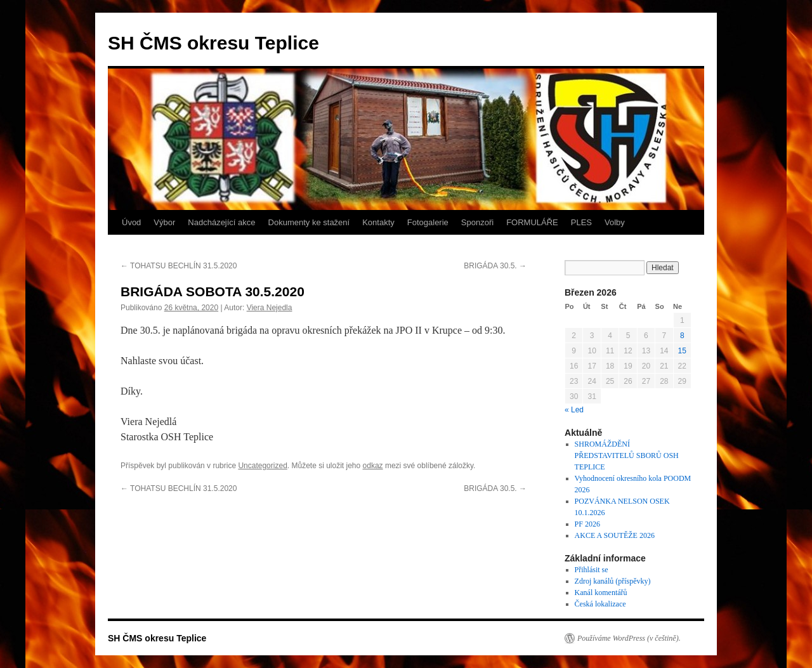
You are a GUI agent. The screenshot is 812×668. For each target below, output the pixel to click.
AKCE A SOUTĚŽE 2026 (615, 535)
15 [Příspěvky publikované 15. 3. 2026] (682, 351)
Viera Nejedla (270, 308)
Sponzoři (477, 222)
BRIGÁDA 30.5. (495, 266)
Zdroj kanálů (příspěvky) (613, 581)
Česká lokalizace (600, 604)
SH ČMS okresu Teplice (213, 43)
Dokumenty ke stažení (309, 222)
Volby (615, 222)
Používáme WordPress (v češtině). (629, 638)
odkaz (373, 466)
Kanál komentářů (601, 593)
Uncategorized (262, 466)
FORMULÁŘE (532, 222)
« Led (574, 410)
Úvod (131, 222)
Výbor (164, 222)
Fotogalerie (428, 222)
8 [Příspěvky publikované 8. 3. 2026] (682, 336)
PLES (581, 222)
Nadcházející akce (221, 222)
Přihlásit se (592, 570)
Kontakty (378, 222)
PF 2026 (587, 524)
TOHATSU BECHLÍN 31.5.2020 (179, 266)
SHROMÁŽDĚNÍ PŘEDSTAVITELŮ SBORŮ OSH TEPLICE (627, 455)
